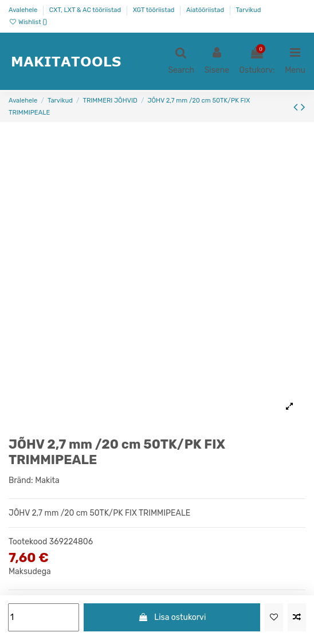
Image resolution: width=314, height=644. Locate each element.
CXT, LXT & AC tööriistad (86, 10)
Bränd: (21, 480)
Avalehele (24, 10)
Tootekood (28, 542)
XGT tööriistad (155, 10)
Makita (47, 480)
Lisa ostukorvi (172, 617)
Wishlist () (28, 22)
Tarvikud (249, 10)
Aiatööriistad (206, 10)
